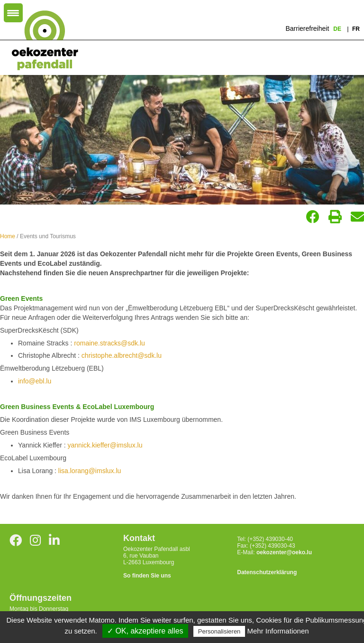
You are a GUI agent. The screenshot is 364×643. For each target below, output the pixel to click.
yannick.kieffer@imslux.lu (105, 445)
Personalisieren (219, 631)
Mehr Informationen (278, 631)
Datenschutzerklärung (267, 572)
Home (8, 236)
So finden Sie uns (147, 576)
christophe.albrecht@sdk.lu (122, 355)
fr (356, 29)
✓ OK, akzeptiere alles (145, 631)
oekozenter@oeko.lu (284, 552)
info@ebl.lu (35, 381)
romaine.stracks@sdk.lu (109, 343)
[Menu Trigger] (13, 13)
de (338, 29)
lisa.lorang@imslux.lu (90, 471)
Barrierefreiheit (307, 28)
